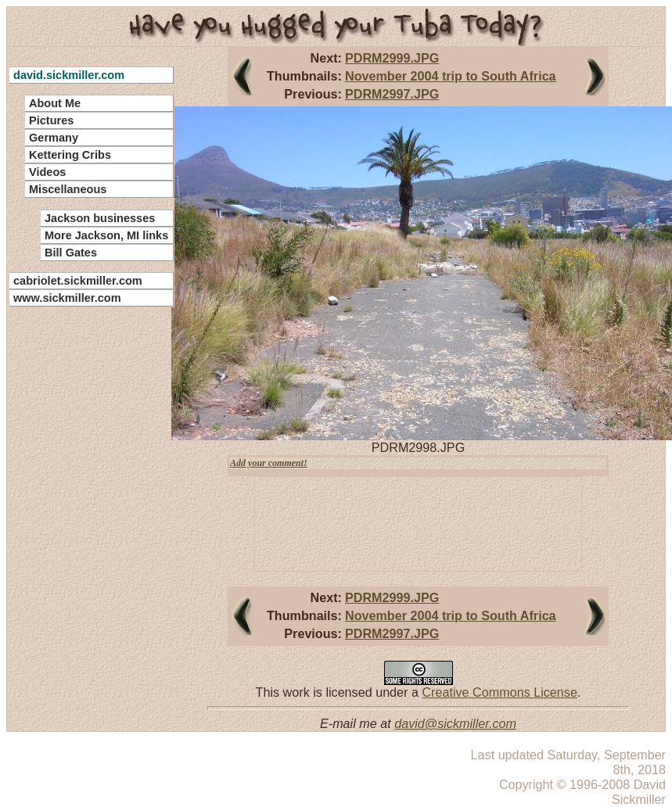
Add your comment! (269, 463)
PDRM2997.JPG (392, 94)
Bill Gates (71, 253)
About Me (55, 103)
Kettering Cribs (70, 155)
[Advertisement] (82, 547)
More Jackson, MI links (106, 235)
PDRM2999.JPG (392, 58)
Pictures (51, 120)
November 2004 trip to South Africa (451, 76)
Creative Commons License (499, 692)
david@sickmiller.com (455, 723)
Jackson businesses (100, 218)
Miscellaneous (68, 189)
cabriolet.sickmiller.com (78, 281)
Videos (47, 172)
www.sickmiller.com (67, 298)
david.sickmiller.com (69, 75)
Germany (54, 138)
